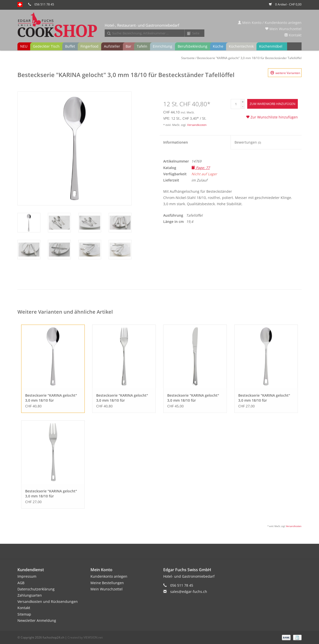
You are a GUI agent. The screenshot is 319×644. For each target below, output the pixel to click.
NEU (24, 46)
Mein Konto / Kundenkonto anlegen (270, 23)
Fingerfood (89, 46)
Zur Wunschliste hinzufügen (272, 117)
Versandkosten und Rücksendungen (48, 601)
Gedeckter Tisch (46, 46)
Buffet (70, 46)
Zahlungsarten (30, 595)
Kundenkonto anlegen (109, 576)
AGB (21, 583)
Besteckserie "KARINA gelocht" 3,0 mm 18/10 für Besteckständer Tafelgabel (122, 398)
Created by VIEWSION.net (85, 637)
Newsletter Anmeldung (37, 620)
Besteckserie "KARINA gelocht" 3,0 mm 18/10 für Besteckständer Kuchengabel (51, 494)
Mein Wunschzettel (283, 29)
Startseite (188, 58)
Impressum (27, 576)
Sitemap (24, 614)
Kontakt (293, 35)
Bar (128, 46)
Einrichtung (162, 46)
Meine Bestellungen (107, 583)
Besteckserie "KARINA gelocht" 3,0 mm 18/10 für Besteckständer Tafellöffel (249, 58)
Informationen (176, 142)
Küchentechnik (241, 46)
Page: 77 (201, 168)
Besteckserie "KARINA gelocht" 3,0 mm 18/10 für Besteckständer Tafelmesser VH (194, 398)
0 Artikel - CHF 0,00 (285, 4)
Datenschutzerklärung (36, 589)
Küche (218, 46)
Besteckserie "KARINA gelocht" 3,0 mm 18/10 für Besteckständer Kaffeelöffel (264, 398)
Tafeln (142, 46)
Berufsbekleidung (193, 46)
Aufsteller (112, 46)
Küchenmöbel (271, 46)
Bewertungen (248, 142)
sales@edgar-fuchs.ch (189, 592)
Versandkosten (197, 125)
